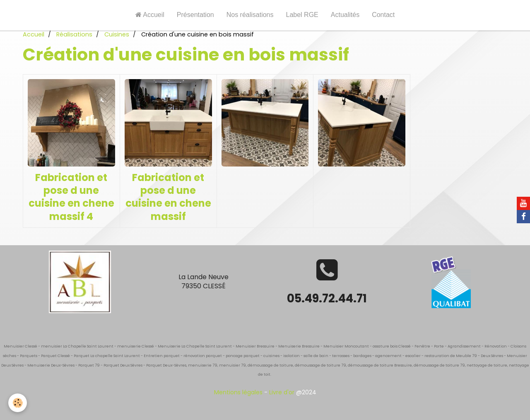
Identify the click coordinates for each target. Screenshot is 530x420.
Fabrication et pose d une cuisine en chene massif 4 (71, 197)
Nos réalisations (250, 15)
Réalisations (74, 34)
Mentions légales (238, 392)
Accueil (150, 15)
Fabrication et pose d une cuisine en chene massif (168, 197)
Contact (383, 15)
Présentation (195, 15)
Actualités (345, 15)
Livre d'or (282, 392)
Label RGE (302, 15)
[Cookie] (18, 403)
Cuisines (117, 34)
